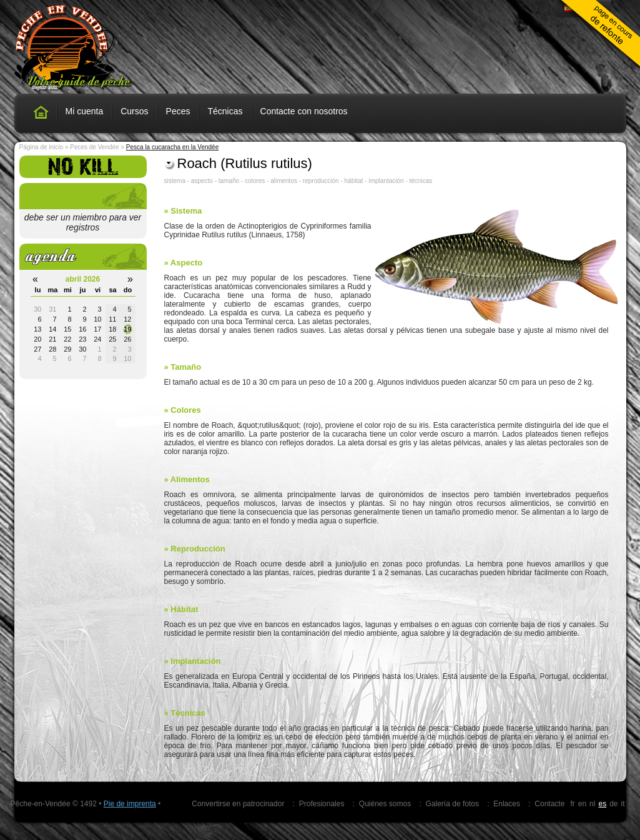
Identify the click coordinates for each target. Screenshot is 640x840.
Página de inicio (42, 147)
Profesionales (322, 804)
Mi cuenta (85, 111)
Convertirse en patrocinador (238, 804)
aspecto (202, 181)
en (582, 804)
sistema (175, 181)
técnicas (421, 181)
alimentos (284, 181)
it (623, 804)
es (602, 804)
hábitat (354, 181)
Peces (178, 111)
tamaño (229, 181)
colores (255, 181)
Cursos (134, 111)
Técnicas (225, 111)
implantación (386, 181)
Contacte (549, 804)
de (613, 804)
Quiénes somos (385, 804)
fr (572, 804)
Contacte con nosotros (304, 111)
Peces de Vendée (94, 147)
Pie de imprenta (130, 804)
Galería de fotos (452, 804)
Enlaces (507, 804)
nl (592, 804)
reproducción (321, 181)
